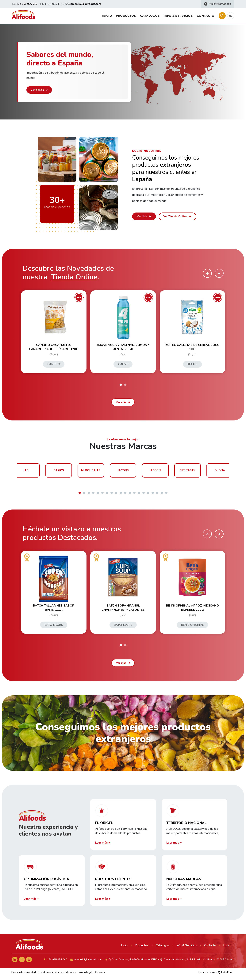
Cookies (100, 972)
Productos (126, 16)
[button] (121, 385)
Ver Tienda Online (177, 216)
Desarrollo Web (215, 972)
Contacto (206, 16)
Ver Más (144, 216)
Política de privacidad (24, 972)
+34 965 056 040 (27, 4)
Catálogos (150, 16)
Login (227, 945)
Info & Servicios (178, 16)
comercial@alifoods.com (85, 4)
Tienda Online (74, 277)
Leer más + (103, 843)
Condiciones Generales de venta (57, 972)
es (231, 16)
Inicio (107, 16)
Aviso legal (86, 972)
